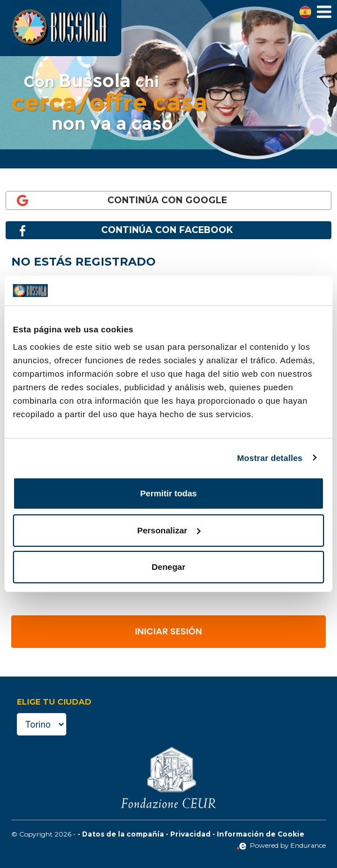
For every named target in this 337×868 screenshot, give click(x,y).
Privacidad (190, 834)
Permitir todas (169, 493)
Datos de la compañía (123, 834)
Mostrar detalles (270, 458)
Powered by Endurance (281, 845)
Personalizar (169, 530)
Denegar (168, 567)
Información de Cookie (261, 834)
